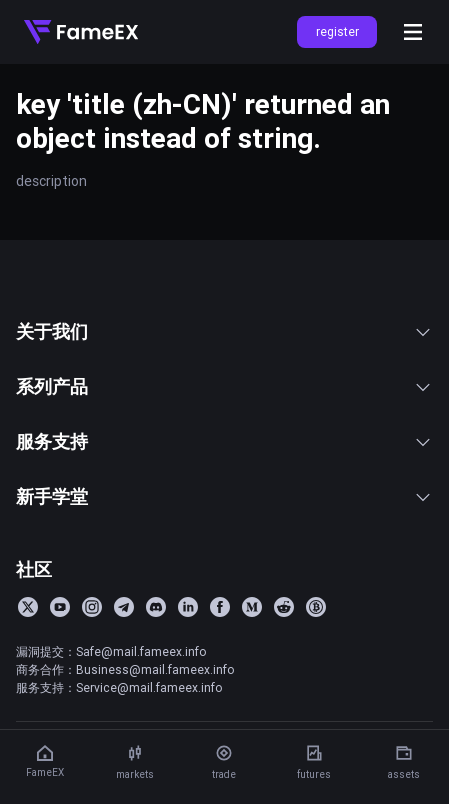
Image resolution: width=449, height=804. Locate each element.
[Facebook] (220, 607)
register (337, 31)
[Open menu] (413, 32)
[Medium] (252, 607)
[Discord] (156, 607)
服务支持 (224, 441)
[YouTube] (60, 607)
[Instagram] (92, 607)
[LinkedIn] (188, 607)
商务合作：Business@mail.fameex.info (125, 669)
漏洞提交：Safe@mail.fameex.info (111, 651)
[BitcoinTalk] (316, 607)
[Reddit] (284, 607)
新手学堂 (224, 496)
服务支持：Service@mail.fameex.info (119, 687)
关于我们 (224, 331)
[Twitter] (28, 607)
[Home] (81, 32)
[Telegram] (124, 607)
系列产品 (224, 386)
